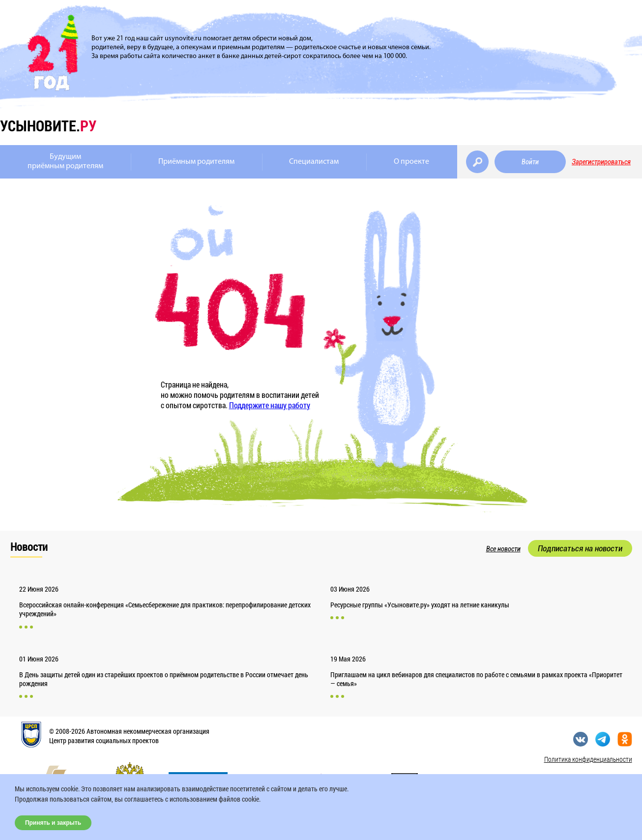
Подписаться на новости (580, 548)
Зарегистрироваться (601, 162)
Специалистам (314, 162)
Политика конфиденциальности (588, 759)
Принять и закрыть (53, 823)
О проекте (411, 162)
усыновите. (48, 126)
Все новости (503, 549)
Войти (530, 162)
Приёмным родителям (196, 162)
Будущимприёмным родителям (65, 162)
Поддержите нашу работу (270, 405)
